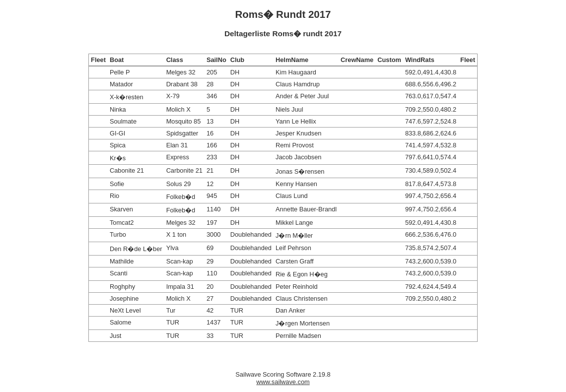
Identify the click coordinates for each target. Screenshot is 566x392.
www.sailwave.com (283, 382)
